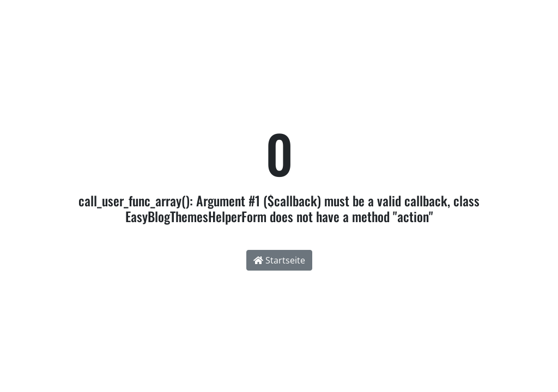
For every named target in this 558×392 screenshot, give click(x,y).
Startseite (279, 260)
